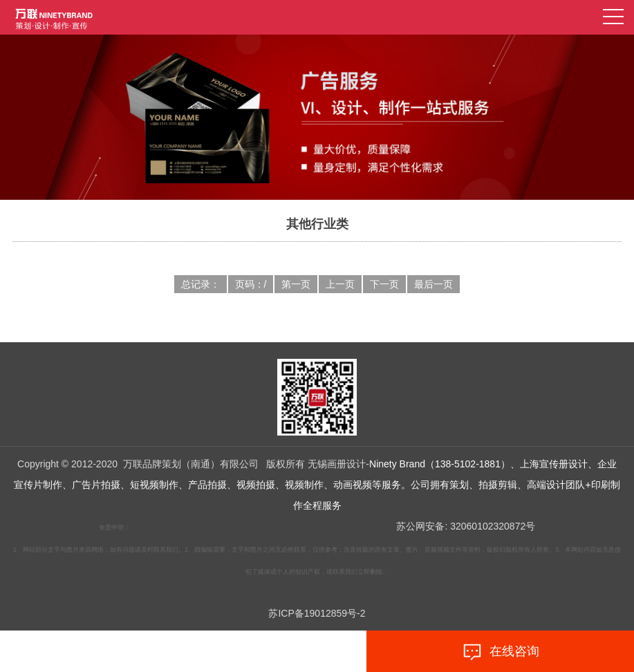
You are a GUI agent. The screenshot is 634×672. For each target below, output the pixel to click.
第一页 (296, 284)
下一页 (384, 284)
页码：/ (251, 284)
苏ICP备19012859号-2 (317, 613)
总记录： (201, 284)
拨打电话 (133, 652)
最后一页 (433, 284)
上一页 (340, 284)
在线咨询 (501, 652)
